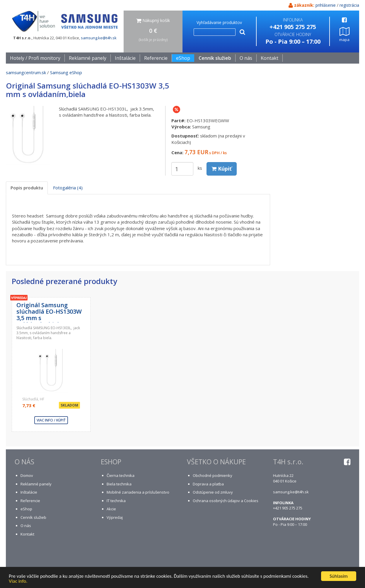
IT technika (116, 501)
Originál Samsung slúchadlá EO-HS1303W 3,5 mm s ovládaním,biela (49, 315)
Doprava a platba (208, 484)
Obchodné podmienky (213, 475)
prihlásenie (326, 5)
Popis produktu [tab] (27, 188)
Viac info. (18, 581)
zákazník (304, 5)
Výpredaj (115, 517)
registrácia (349, 5)
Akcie (111, 509)
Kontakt (270, 58)
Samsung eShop (66, 72)
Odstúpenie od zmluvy (213, 492)
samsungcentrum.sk (26, 72)
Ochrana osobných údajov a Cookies (226, 501)
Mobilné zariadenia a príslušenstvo (138, 492)
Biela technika (119, 484)
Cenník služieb (215, 58)
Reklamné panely (88, 58)
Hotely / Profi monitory (35, 58)
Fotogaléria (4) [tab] (68, 188)
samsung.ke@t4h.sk (99, 38)
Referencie (156, 58)
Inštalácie (125, 58)
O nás (246, 58)
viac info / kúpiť (51, 420)
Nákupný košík (153, 20)
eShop (26, 509)
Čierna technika (121, 475)
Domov (27, 475)
